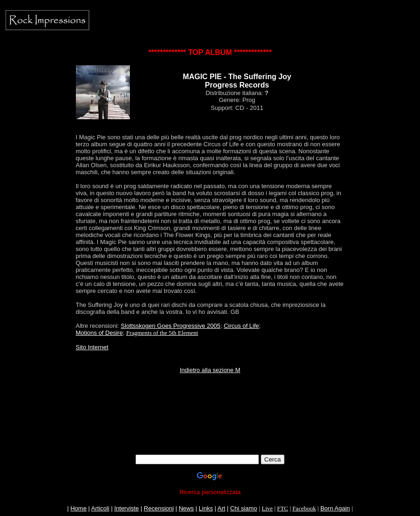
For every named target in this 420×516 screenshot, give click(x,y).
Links (206, 508)
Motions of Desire (99, 333)
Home (78, 508)
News (186, 508)
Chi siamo (244, 508)
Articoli (100, 508)
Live (267, 508)
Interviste (126, 508)
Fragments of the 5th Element (162, 333)
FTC (283, 508)
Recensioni (159, 508)
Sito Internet (92, 347)
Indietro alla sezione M (210, 370)
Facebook (304, 508)
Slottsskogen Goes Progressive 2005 (170, 326)
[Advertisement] (210, 426)
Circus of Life (241, 326)
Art (221, 508)
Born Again (335, 508)
